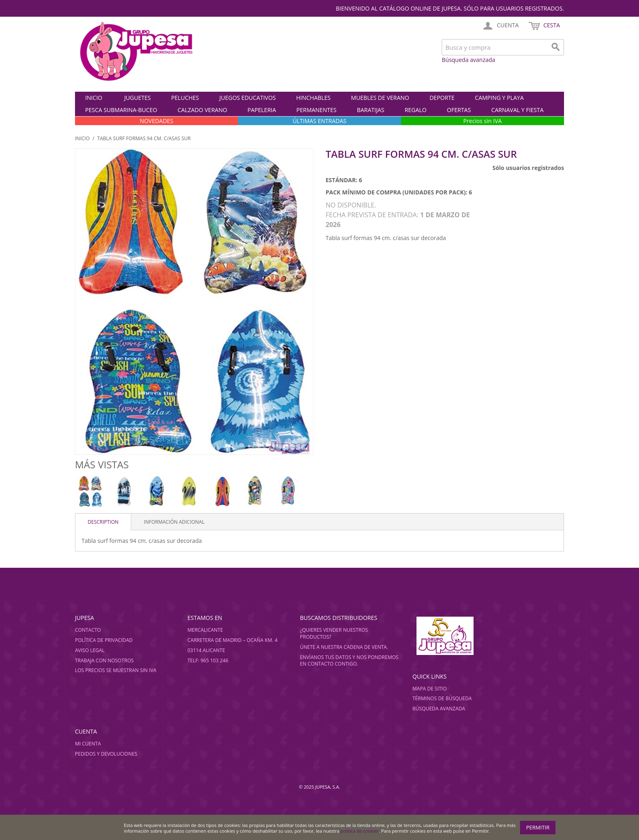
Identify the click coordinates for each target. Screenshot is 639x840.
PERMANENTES (316, 110)
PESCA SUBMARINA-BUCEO (121, 110)
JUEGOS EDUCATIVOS (247, 98)
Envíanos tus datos (326, 657)
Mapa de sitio (430, 689)
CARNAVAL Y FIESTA (517, 110)
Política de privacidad (104, 640)
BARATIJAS (371, 110)
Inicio (94, 98)
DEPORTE (442, 98)
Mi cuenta (88, 744)
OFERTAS (459, 110)
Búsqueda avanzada (468, 60)
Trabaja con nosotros (104, 660)
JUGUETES (138, 98)
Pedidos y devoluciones (106, 754)
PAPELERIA (262, 110)
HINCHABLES (314, 98)
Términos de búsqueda (442, 698)
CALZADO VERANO (203, 110)
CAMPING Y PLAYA (499, 98)
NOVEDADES (156, 121)
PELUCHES (185, 98)
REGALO (416, 110)
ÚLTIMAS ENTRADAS (319, 121)
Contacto (88, 630)
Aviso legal (90, 650)
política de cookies (360, 831)
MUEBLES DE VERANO (380, 98)
